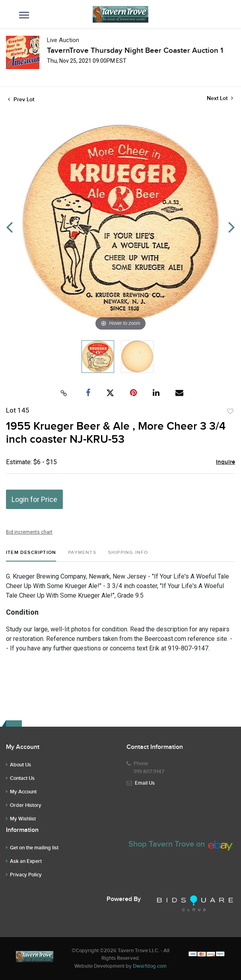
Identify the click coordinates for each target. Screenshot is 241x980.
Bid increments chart (29, 532)
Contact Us (22, 778)
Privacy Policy (26, 875)
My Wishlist (23, 819)
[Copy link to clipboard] (64, 393)
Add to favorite (230, 411)
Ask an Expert (26, 861)
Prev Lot (21, 99)
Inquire (225, 462)
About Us (20, 765)
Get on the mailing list (34, 848)
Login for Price (34, 499)
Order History (26, 805)
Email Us (145, 783)
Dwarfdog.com (150, 966)
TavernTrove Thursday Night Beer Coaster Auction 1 (135, 51)
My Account (23, 792)
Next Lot (220, 98)
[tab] (31, 556)
